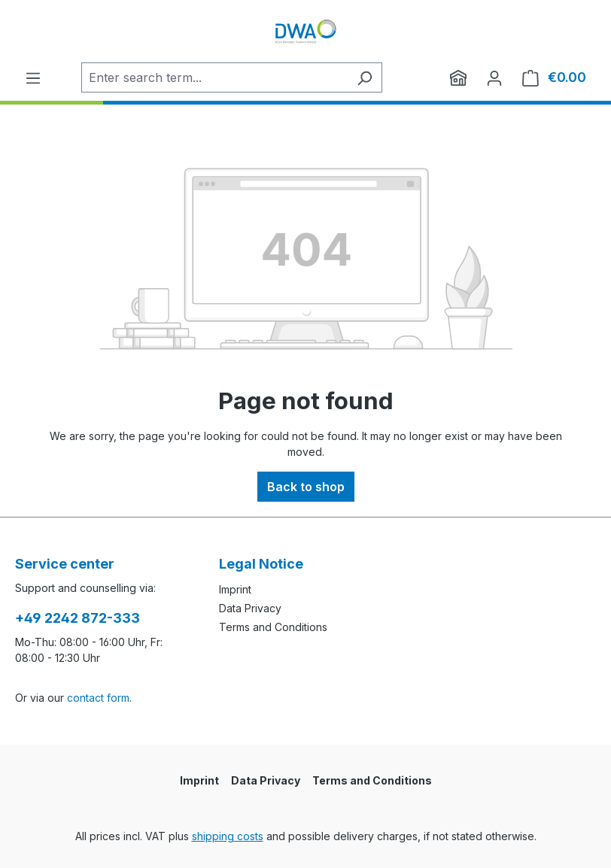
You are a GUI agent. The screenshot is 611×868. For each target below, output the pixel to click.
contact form (98, 698)
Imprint (235, 589)
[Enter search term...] (214, 77)
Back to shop (306, 487)
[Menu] (33, 77)
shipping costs (228, 836)
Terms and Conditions (273, 627)
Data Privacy (250, 608)
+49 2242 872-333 (78, 618)
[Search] (365, 77)
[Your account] (494, 77)
